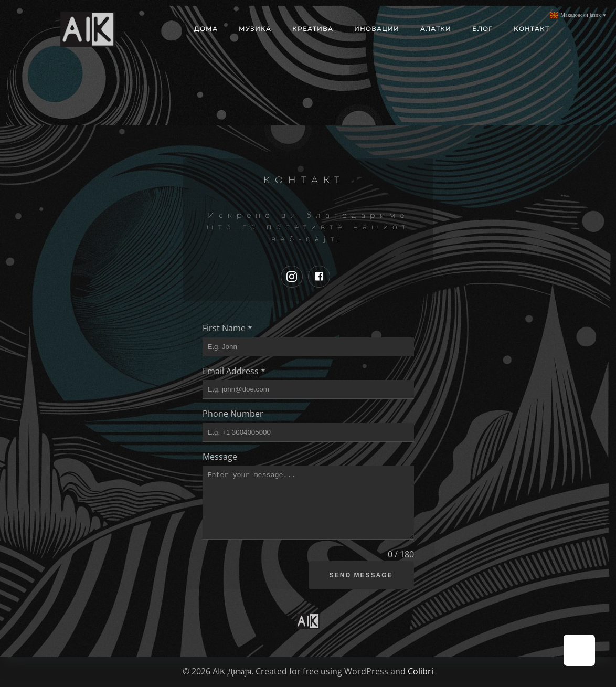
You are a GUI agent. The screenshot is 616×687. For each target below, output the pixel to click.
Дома (206, 29)
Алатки (436, 29)
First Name (227, 328)
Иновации (377, 29)
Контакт (532, 29)
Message (220, 457)
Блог (482, 29)
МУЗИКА (255, 29)
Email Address (234, 371)
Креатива (313, 29)
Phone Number (233, 414)
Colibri (421, 671)
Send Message (361, 575)
